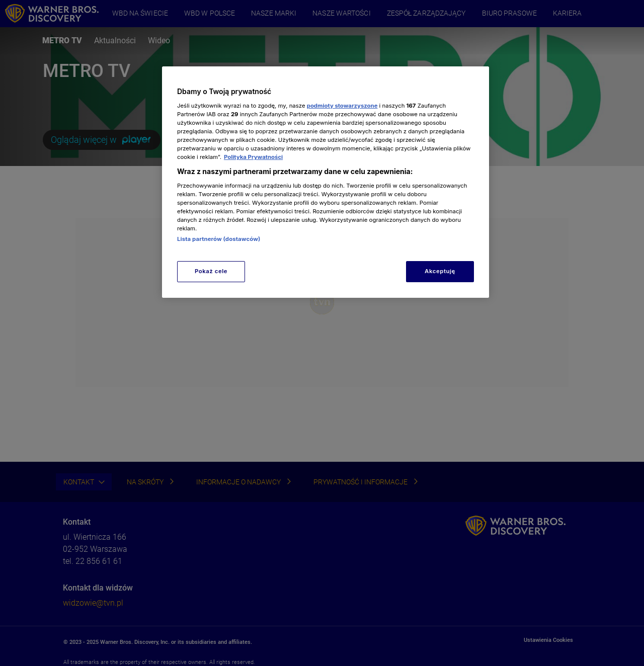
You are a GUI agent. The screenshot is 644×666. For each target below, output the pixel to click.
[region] (326, 182)
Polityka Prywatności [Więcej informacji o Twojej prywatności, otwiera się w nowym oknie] (253, 157)
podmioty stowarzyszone (342, 106)
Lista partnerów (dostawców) (219, 239)
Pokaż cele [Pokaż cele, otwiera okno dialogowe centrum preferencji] (211, 271)
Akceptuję (440, 271)
